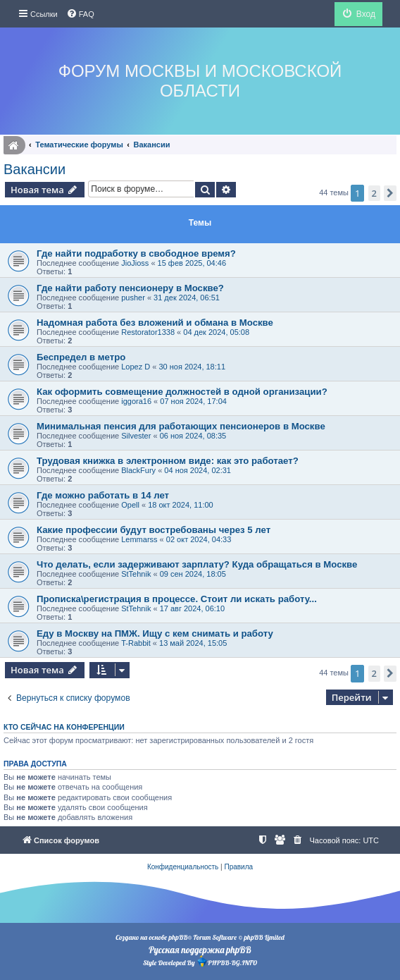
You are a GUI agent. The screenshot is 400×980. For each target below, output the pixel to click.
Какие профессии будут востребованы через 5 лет (154, 530)
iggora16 (136, 401)
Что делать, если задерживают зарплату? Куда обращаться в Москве (197, 564)
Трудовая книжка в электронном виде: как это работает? (168, 461)
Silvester (136, 436)
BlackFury (138, 470)
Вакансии (35, 169)
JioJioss (135, 263)
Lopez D (136, 367)
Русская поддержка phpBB (200, 950)
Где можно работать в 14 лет (103, 495)
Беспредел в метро (81, 357)
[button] (390, 193)
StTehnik (136, 574)
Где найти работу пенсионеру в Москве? (130, 288)
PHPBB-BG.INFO (227, 961)
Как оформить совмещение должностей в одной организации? (182, 392)
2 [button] (374, 193)
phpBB (178, 937)
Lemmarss (139, 539)
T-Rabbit (136, 643)
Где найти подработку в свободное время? (136, 253)
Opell (130, 505)
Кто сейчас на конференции (64, 727)
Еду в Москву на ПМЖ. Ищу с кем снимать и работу (155, 633)
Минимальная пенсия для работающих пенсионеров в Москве (181, 426)
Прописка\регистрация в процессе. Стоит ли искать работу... (177, 599)
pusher (133, 298)
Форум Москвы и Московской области (200, 81)
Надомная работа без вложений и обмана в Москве (155, 323)
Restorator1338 (148, 332)
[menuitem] (80, 14)
